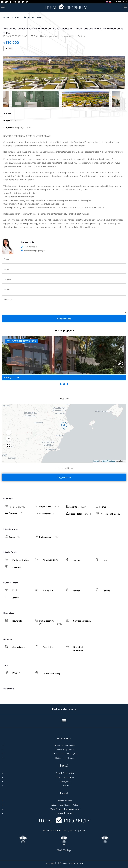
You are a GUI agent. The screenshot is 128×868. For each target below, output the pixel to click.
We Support (70, 745)
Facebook (69, 777)
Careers (71, 750)
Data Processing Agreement (65, 809)
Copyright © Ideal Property (57, 863)
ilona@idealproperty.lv (33, 250)
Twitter (65, 786)
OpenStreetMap (109, 461)
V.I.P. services (59, 754)
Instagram (65, 781)
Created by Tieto (76, 863)
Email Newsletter (65, 773)
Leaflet (96, 461)
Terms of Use (65, 801)
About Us (59, 745)
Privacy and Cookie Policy (65, 805)
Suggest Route (64, 477)
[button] (3, 7)
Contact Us (61, 750)
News (59, 777)
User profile (121, 2)
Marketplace (73, 754)
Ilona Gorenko (28, 242)
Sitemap (71, 758)
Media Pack (60, 758)
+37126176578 (29, 247)
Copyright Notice (65, 813)
